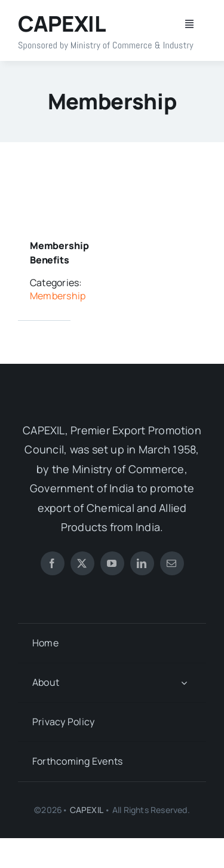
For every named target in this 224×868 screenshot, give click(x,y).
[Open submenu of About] (184, 683)
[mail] (172, 563)
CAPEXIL (86, 810)
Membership (58, 296)
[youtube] (112, 563)
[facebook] (53, 563)
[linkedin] (142, 563)
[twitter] (82, 563)
